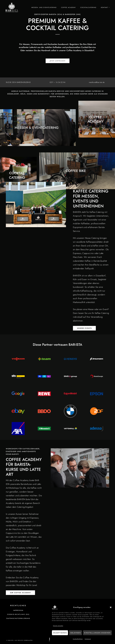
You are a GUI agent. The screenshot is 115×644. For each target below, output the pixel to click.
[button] (111, 607)
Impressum (88, 639)
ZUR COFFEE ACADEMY (20, 593)
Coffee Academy (68, 7)
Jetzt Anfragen (58, 61)
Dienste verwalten (58, 626)
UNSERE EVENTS (84, 328)
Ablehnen (75, 633)
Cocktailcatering (88, 7)
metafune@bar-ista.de (97, 82)
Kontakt (104, 7)
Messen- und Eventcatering (44, 7)
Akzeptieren (60, 633)
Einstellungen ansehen (97, 633)
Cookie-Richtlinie (78, 639)
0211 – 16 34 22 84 (57, 82)
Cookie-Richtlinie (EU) (18, 614)
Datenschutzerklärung (18, 618)
